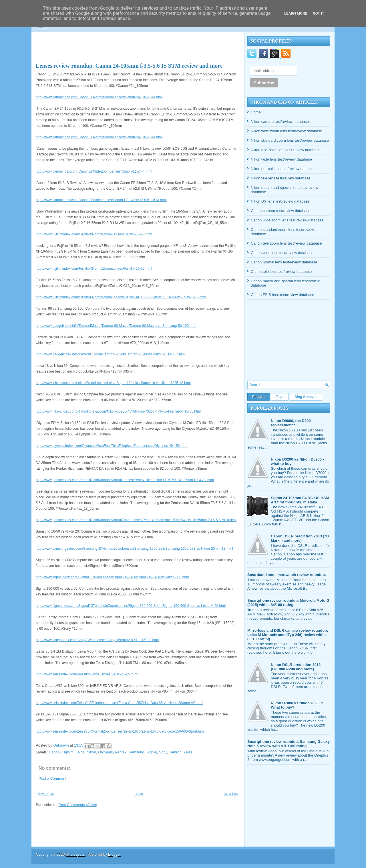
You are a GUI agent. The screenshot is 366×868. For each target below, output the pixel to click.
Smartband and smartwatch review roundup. (287, 575)
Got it (319, 13)
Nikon (91, 752)
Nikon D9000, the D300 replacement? (291, 423)
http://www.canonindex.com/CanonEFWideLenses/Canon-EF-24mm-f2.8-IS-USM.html (101, 200)
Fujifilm (68, 752)
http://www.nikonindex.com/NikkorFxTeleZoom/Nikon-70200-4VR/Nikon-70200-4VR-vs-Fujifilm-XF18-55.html (118, 411)
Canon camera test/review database (281, 211)
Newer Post (46, 794)
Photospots (76, 854)
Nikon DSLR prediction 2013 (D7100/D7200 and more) (296, 667)
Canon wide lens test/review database (282, 253)
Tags (280, 397)
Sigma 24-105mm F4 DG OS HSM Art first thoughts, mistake (300, 500)
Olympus (105, 752)
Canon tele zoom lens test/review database (286, 243)
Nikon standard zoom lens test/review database (290, 140)
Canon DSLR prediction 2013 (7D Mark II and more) (300, 538)
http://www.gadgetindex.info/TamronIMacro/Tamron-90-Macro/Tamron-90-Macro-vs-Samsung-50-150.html (116, 326)
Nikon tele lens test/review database (281, 178)
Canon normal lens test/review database (284, 262)
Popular (259, 397)
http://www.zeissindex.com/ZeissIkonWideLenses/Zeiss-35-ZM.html (87, 674)
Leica (80, 752)
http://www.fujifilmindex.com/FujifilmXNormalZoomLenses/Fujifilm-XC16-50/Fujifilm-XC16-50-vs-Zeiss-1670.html (121, 297)
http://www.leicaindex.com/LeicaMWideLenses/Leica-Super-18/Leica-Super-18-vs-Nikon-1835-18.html (113, 383)
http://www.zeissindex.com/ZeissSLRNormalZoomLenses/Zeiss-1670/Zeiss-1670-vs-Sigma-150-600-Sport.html (120, 731)
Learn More (296, 13)
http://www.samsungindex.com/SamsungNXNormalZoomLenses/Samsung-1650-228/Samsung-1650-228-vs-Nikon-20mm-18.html (134, 549)
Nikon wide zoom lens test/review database (286, 131)
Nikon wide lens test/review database (281, 159)
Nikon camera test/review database (280, 122)
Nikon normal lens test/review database (283, 169)
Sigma (152, 752)
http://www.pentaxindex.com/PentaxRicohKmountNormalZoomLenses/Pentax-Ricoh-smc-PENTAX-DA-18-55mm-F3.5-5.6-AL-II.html (136, 520)
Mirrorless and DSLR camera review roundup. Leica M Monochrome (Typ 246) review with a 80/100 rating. (288, 635)
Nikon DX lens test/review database (280, 201)
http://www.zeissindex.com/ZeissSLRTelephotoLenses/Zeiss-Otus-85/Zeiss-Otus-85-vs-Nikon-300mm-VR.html (119, 703)
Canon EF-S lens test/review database (283, 295)
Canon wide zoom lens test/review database (287, 220)
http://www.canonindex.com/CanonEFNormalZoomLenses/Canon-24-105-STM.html (99, 97)
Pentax (121, 752)
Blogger (115, 854)
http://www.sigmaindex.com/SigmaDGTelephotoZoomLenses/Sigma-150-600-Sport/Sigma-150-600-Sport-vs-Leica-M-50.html (131, 606)
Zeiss (188, 752)
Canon (54, 752)
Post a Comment (52, 778)
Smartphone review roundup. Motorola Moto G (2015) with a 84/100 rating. (288, 603)
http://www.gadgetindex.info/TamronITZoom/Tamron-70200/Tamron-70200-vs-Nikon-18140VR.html (111, 354)
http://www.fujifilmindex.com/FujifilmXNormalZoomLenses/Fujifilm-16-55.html (94, 234)
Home (139, 794)
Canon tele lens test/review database (281, 272)
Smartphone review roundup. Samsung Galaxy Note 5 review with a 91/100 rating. (289, 744)
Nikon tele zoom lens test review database (286, 150)
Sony (163, 752)
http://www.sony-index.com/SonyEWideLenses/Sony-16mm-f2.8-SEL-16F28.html (97, 640)
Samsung (137, 752)
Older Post (231, 794)
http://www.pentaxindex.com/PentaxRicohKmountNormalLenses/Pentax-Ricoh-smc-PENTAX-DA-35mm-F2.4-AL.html (125, 480)
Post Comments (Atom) (78, 805)
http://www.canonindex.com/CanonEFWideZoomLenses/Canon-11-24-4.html (94, 171)
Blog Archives (306, 397)
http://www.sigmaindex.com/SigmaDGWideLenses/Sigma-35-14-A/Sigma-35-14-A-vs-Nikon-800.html (112, 577)
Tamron (175, 752)
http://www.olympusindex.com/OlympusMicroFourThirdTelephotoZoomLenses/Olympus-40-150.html (112, 446)
